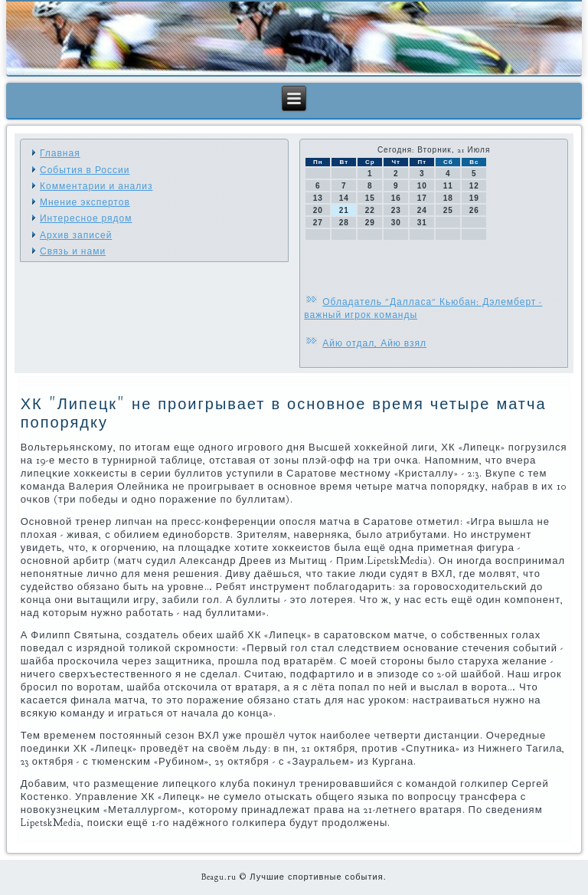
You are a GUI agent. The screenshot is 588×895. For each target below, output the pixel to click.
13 (318, 198)
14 (344, 198)
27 (318, 223)
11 (448, 186)
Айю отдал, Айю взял (374, 343)
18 (448, 198)
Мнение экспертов (85, 202)
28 (344, 223)
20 (318, 210)
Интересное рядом (86, 218)
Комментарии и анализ (96, 186)
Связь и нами (73, 251)
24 (422, 210)
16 (396, 198)
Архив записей (76, 235)
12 (474, 186)
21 (344, 210)
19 (474, 198)
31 (422, 223)
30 (396, 223)
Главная (60, 153)
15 (370, 198)
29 (370, 223)
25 (448, 210)
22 (370, 210)
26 (474, 210)
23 (396, 210)
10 (422, 186)
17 (422, 198)
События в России (85, 170)
